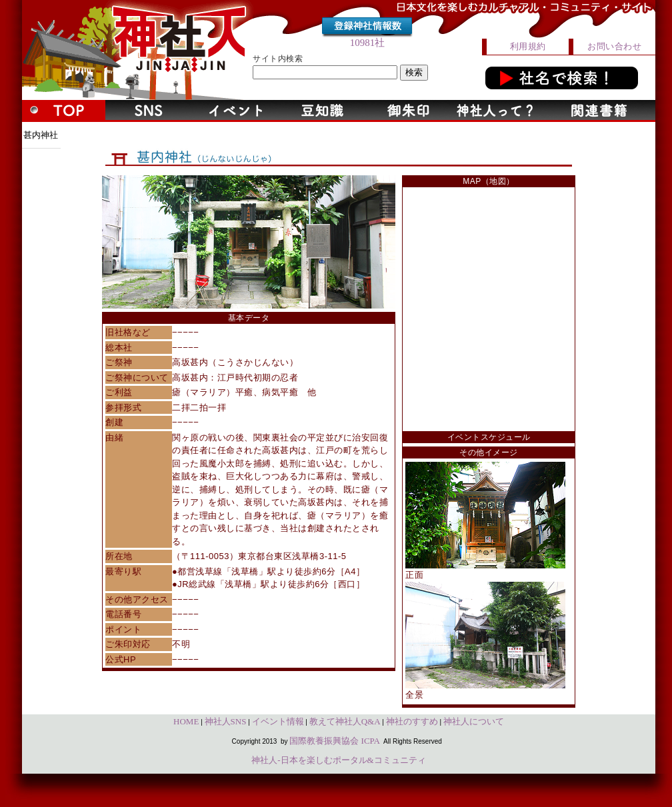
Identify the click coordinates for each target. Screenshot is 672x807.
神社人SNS (226, 721)
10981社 (368, 43)
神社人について (474, 721)
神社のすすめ (412, 721)
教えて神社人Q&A (345, 721)
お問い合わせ (614, 46)
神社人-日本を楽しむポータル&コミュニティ (338, 760)
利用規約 (528, 46)
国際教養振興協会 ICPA (335, 741)
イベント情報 (278, 721)
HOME (186, 721)
